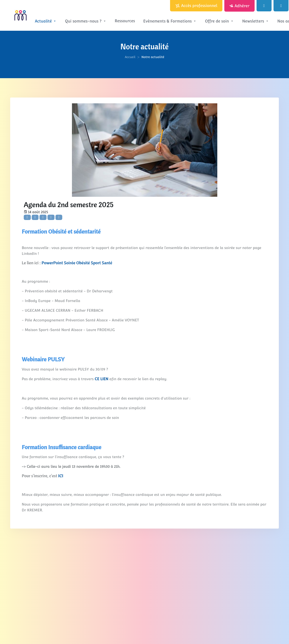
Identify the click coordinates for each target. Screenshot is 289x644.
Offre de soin (219, 21)
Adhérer (239, 6)
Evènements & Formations (170, 21)
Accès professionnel (196, 6)
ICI (61, 476)
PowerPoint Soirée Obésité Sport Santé (77, 263)
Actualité (46, 21)
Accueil (130, 57)
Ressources (125, 21)
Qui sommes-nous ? (86, 21)
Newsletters (256, 21)
